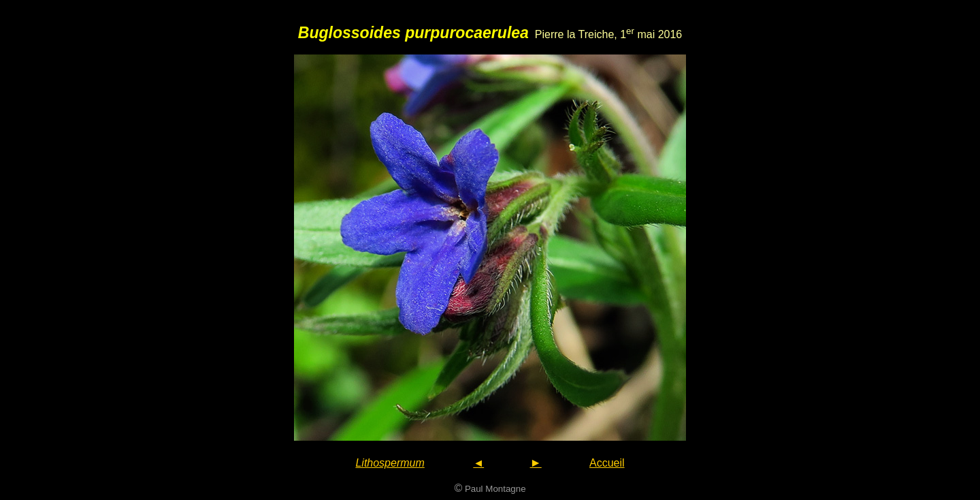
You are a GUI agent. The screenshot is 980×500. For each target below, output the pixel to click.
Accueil (607, 463)
